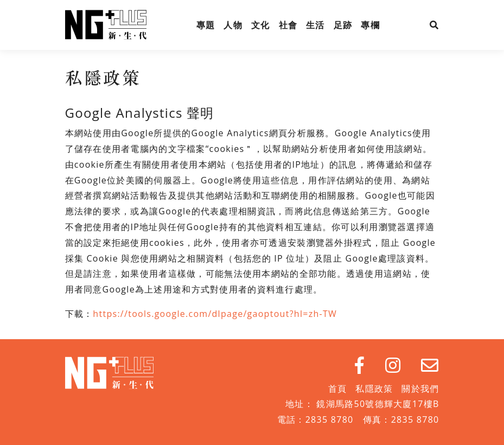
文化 (261, 25)
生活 (315, 25)
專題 (206, 25)
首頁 (338, 389)
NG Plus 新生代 (106, 25)
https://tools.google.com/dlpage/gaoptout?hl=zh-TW (215, 314)
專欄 (370, 25)
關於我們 (420, 389)
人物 (233, 25)
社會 (288, 25)
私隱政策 (374, 389)
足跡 (343, 25)
